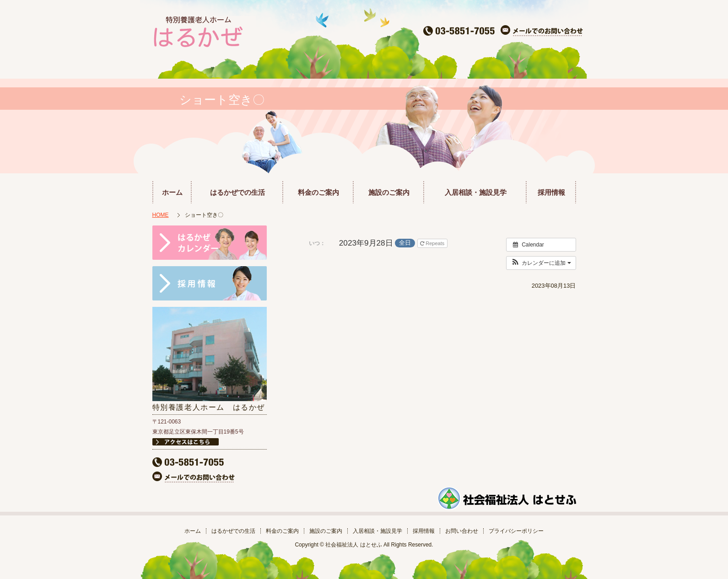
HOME (161, 215)
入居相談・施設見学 (476, 192)
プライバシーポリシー (516, 531)
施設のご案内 (389, 192)
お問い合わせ (462, 531)
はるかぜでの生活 (237, 192)
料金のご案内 (318, 192)
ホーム (172, 192)
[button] (541, 263)
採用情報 (551, 192)
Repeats (433, 243)
